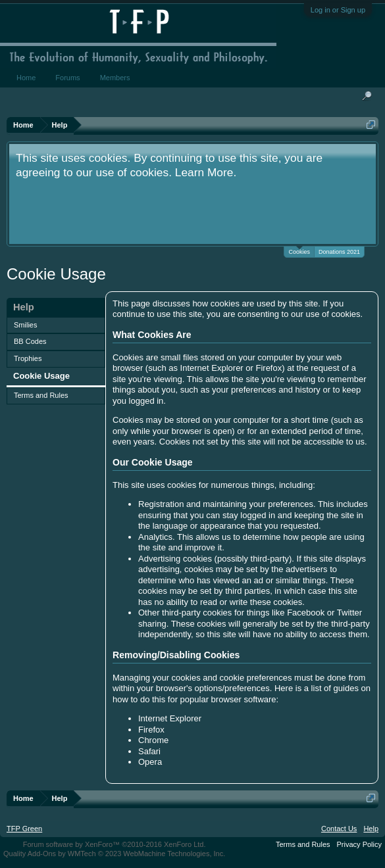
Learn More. (206, 172)
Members (115, 78)
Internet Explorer (170, 718)
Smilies (25, 325)
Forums (67, 78)
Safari (149, 751)
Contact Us (339, 829)
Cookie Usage (41, 376)
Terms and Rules (41, 395)
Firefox (151, 730)
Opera (150, 762)
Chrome (153, 740)
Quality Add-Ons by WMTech (114, 854)
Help (371, 829)
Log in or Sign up (338, 10)
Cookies (299, 251)
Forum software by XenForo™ (115, 844)
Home (26, 78)
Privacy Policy (359, 844)
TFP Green (24, 829)
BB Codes (30, 341)
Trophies (28, 358)
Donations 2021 (339, 252)
